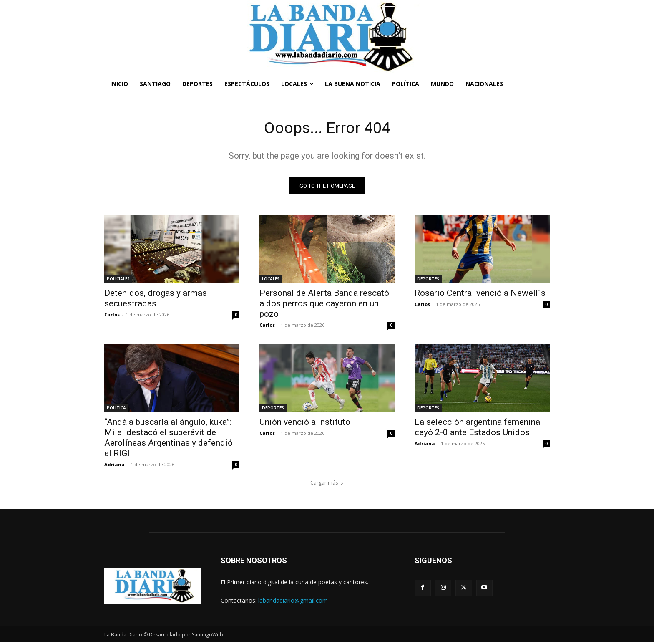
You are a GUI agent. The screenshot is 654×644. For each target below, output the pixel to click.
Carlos (112, 316)
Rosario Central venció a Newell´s (480, 295)
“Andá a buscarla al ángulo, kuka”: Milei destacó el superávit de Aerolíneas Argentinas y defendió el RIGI (169, 439)
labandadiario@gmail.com (293, 602)
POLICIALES (118, 280)
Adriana (114, 466)
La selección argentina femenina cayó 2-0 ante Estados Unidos (477, 429)
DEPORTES (428, 280)
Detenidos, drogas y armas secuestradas (156, 300)
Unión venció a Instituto (305, 424)
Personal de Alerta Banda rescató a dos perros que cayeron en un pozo (324, 305)
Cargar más (327, 484)
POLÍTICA (116, 409)
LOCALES (271, 280)
